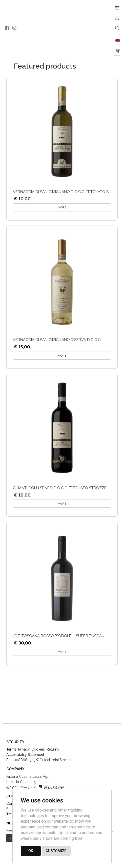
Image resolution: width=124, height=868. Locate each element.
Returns (53, 749)
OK (31, 851)
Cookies (38, 749)
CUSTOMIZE (56, 851)
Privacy (24, 749)
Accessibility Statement (25, 755)
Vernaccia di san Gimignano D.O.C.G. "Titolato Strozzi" (68, 192)
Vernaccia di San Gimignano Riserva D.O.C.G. (57, 340)
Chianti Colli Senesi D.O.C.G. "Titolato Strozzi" (59, 488)
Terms (11, 749)
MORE (62, 207)
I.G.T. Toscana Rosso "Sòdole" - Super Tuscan (59, 636)
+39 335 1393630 (53, 787)
